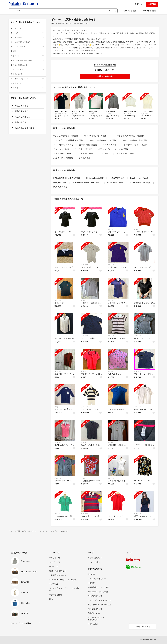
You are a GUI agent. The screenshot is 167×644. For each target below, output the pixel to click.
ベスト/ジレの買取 (85, 153)
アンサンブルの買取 (125, 153)
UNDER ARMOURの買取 (140, 182)
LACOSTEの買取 (117, 178)
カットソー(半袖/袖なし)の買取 (103, 140)
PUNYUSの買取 (60, 187)
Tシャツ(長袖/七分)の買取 (95, 136)
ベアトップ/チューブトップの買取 (113, 149)
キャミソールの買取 (62, 153)
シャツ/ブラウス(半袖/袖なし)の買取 (128, 136)
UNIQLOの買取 (60, 182)
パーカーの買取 (110, 145)
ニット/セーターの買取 (63, 145)
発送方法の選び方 (21, 117)
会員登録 (152, 4)
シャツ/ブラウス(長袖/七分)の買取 (68, 140)
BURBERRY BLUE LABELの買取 (87, 182)
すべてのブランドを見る (21, 623)
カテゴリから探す (131, 11)
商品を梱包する (20, 111)
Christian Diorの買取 (95, 178)
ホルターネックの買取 (63, 158)
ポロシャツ (111, 229)
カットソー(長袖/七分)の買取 (135, 140)
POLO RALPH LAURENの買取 (67, 178)
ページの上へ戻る (143, 627)
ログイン (139, 4)
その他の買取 (85, 158)
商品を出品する (20, 106)
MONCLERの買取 (115, 182)
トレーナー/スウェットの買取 (135, 145)
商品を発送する (20, 122)
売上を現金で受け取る (23, 128)
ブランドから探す (150, 11)
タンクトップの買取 (84, 149)
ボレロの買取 (105, 153)
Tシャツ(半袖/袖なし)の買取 (66, 136)
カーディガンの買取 (88, 145)
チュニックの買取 (61, 149)
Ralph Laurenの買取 (139, 178)
